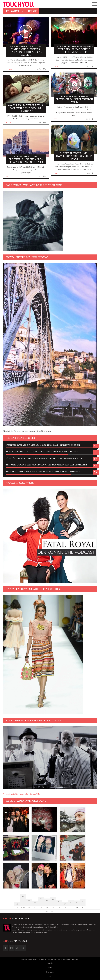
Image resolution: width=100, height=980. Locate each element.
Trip (7, 176)
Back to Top (49, 911)
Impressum (50, 972)
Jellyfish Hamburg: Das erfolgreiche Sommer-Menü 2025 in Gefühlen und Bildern (46, 465)
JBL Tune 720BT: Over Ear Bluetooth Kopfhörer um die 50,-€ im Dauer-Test (42, 452)
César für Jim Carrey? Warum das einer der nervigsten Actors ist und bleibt (44, 458)
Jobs (50, 976)
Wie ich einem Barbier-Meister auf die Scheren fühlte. (22, 794)
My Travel (9, 122)
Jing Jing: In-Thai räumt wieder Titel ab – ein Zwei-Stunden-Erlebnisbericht (44, 471)
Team (50, 968)
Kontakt (50, 963)
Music (56, 66)
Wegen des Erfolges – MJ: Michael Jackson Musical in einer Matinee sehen (43, 445)
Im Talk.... (9, 69)
